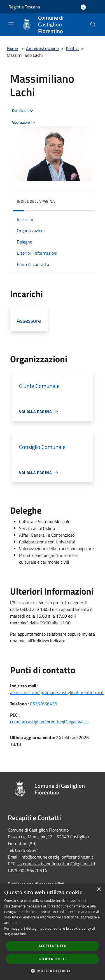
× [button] (99, 890)
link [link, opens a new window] (23, 934)
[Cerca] (93, 25)
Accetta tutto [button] (52, 946)
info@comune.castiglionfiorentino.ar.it (57, 857)
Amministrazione (42, 48)
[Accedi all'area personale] (83, 7)
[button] (53, 971)
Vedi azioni (25, 123)
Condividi (24, 111)
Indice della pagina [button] (36, 201)
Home (12, 48)
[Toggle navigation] (11, 24)
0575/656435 (44, 704)
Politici (72, 48)
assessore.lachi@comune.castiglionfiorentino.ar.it (57, 692)
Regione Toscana (24, 7)
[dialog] (53, 932)
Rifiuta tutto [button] (53, 959)
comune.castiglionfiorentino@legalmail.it (49, 722)
